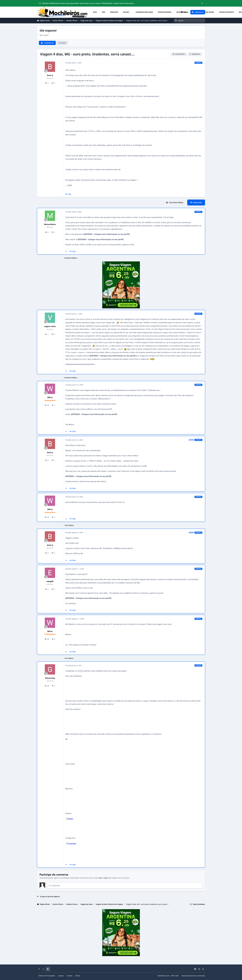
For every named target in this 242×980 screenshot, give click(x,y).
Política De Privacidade (47, 976)
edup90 (50, 581)
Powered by (193, 976)
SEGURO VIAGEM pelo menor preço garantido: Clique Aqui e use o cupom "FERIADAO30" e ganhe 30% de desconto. (87, 3)
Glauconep (50, 678)
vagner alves (50, 326)
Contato (61, 976)
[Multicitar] (66, 251)
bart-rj (50, 75)
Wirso (50, 397)
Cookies (70, 976)
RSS (78, 976)
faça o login (103, 878)
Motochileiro (50, 224)
